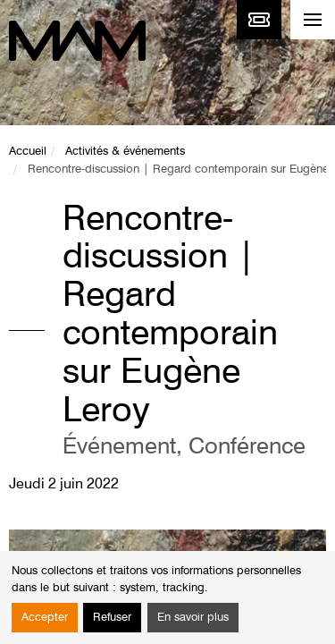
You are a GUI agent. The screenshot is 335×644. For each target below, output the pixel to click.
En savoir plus (193, 618)
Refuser (112, 618)
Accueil (28, 152)
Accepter (45, 618)
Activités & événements (125, 152)
